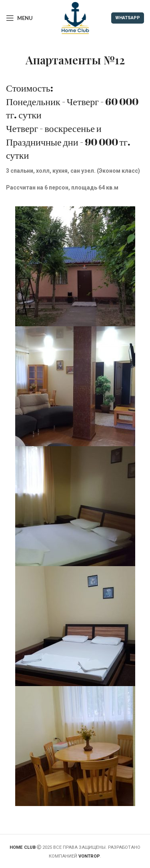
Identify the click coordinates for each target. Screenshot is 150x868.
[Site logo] (75, 18)
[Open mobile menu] (19, 18)
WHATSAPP (128, 18)
